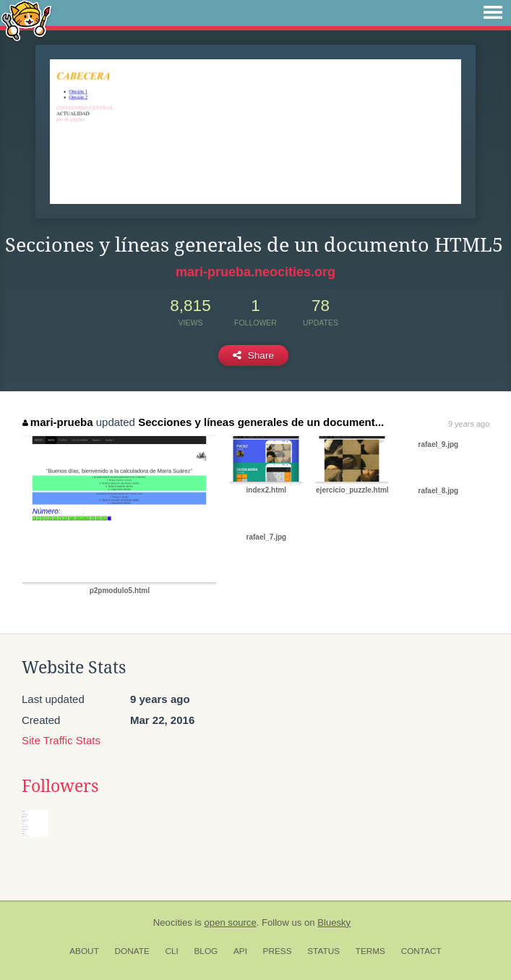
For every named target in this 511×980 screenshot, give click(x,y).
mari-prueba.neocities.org (255, 272)
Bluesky (334, 923)
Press (278, 951)
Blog (206, 951)
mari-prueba (57, 422)
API (240, 951)
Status (323, 951)
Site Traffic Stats (61, 740)
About (84, 951)
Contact (421, 951)
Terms (370, 951)
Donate (132, 951)
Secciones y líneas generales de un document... (261, 422)
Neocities (173, 923)
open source (231, 923)
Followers (60, 786)
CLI (171, 951)
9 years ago (469, 424)
